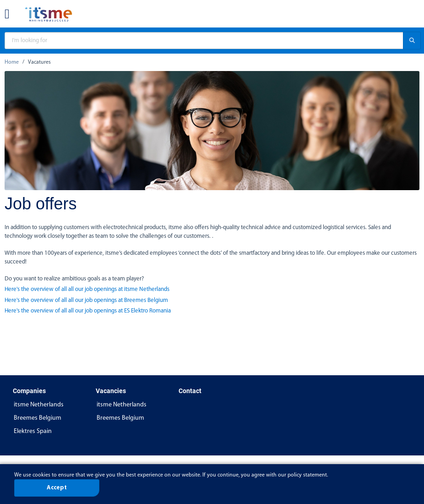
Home (12, 62)
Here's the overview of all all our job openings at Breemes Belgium (86, 300)
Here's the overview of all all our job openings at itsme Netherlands (87, 289)
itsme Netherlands (39, 405)
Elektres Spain (33, 431)
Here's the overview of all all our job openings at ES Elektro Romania (88, 311)
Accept (57, 488)
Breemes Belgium (38, 418)
